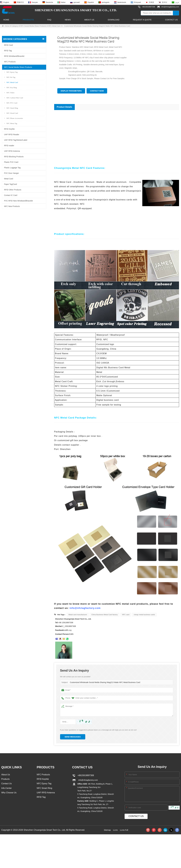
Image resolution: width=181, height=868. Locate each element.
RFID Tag (8, 50)
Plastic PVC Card (11, 162)
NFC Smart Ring (11, 108)
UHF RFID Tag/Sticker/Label (16, 140)
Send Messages (73, 737)
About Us (89, 20)
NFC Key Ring (11, 87)
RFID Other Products (13, 190)
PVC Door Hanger (11, 173)
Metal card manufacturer (78, 615)
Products (28, 20)
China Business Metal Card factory (105, 615)
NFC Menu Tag (11, 123)
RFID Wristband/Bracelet (14, 56)
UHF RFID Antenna (12, 151)
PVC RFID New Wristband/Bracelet (18, 201)
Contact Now (97, 91)
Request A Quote (142, 20)
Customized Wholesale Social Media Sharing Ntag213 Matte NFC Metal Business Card (103, 682)
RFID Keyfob (9, 129)
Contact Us (171, 20)
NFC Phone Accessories (14, 118)
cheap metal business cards (144, 615)
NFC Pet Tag (10, 77)
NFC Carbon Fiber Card (14, 98)
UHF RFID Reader (12, 134)
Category (15, 26)
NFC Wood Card (11, 113)
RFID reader (9, 145)
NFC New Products (12, 206)
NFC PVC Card (11, 103)
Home (6, 20)
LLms (115, 830)
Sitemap (107, 830)
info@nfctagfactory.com (85, 608)
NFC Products (10, 62)
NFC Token (9, 92)
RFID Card (8, 45)
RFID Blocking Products (14, 156)
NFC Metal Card (54, 26)
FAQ (49, 20)
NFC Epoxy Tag (11, 72)
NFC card (126, 615)
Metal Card (9, 179)
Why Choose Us (9, 794)
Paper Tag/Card (10, 184)
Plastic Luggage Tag (12, 167)
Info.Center (6, 789)
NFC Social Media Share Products (33, 26)
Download (114, 20)
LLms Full (125, 830)
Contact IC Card (11, 195)
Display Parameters (71, 91)
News (68, 20)
